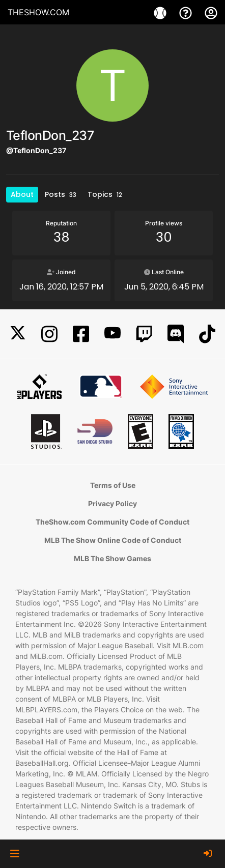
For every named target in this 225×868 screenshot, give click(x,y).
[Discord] (176, 334)
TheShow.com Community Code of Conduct (112, 522)
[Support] (187, 12)
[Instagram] (49, 334)
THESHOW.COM (38, 12)
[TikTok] (207, 334)
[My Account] (211, 12)
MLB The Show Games (112, 558)
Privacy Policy (112, 503)
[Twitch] (144, 334)
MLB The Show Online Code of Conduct (113, 540)
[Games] (161, 12)
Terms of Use (113, 485)
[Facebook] (81, 334)
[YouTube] (112, 334)
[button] (15, 854)
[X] (18, 334)
